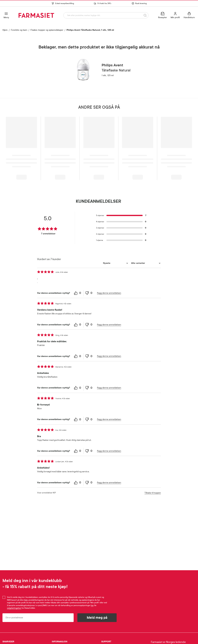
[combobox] (105, 15)
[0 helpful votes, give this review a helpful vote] (78, 293)
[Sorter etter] (115, 263)
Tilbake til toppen (153, 493)
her (92, 605)
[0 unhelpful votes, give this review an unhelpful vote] (89, 293)
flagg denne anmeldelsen (109, 293)
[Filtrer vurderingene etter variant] (145, 263)
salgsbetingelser (14, 608)
